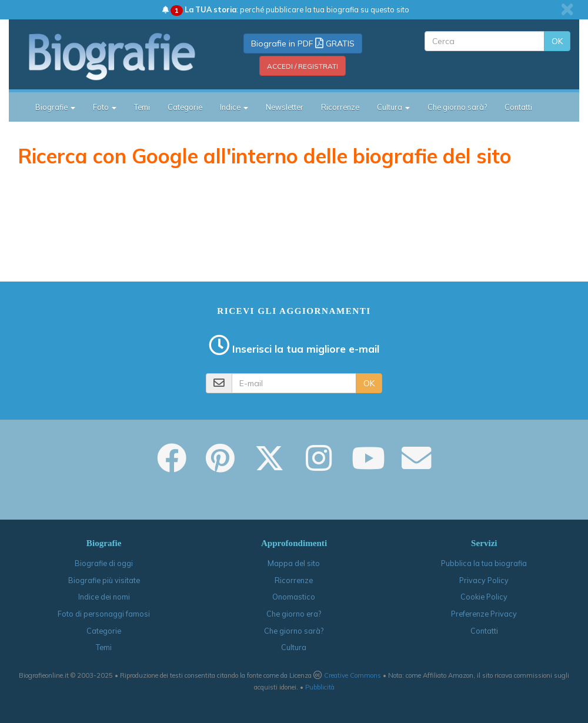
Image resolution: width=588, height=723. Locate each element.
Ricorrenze (340, 107)
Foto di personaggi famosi (104, 614)
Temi (142, 107)
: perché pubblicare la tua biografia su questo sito (286, 9)
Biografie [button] (55, 107)
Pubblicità (320, 687)
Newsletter (285, 107)
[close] (567, 9)
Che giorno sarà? (457, 107)
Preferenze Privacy (484, 614)
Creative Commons (353, 675)
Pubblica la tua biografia (484, 563)
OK (557, 41)
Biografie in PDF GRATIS (303, 43)
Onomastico (294, 597)
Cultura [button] (393, 107)
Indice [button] (234, 107)
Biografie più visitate (104, 580)
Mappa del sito (294, 563)
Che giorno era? (294, 614)
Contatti (518, 107)
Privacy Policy (484, 580)
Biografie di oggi (104, 563)
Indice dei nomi (104, 597)
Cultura (294, 647)
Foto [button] (105, 107)
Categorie (185, 107)
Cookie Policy (484, 597)
